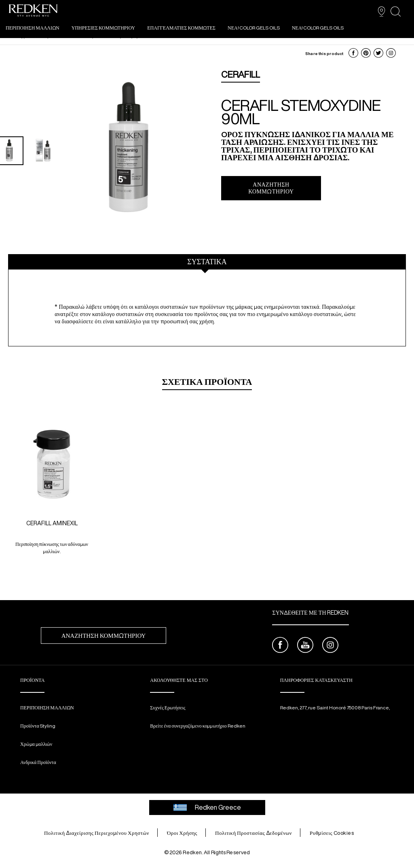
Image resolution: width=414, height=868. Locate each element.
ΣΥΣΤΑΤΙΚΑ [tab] (207, 261)
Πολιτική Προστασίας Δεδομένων (253, 833)
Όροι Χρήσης (182, 833)
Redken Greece (207, 808)
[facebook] (280, 646)
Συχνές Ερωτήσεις (168, 708)
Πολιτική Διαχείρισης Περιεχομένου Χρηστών (97, 833)
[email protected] (302, 714)
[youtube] (305, 646)
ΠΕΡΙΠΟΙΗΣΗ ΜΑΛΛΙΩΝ (33, 28)
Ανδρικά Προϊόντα (38, 762)
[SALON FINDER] (381, 12)
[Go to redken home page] (33, 12)
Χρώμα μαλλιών (36, 744)
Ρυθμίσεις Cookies (332, 833)
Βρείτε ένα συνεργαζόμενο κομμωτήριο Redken (197, 726)
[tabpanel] (207, 311)
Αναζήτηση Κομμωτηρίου (271, 188)
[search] (396, 12)
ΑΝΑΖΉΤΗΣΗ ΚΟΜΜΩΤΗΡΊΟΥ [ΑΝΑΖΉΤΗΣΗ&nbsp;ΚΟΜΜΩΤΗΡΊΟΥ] (104, 636)
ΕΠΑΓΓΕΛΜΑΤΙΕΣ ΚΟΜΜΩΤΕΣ (181, 28)
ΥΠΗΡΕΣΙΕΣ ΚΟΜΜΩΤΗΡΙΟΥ (103, 28)
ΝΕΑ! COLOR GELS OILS (254, 28)
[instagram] (330, 646)
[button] (353, 53)
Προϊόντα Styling (38, 726)
